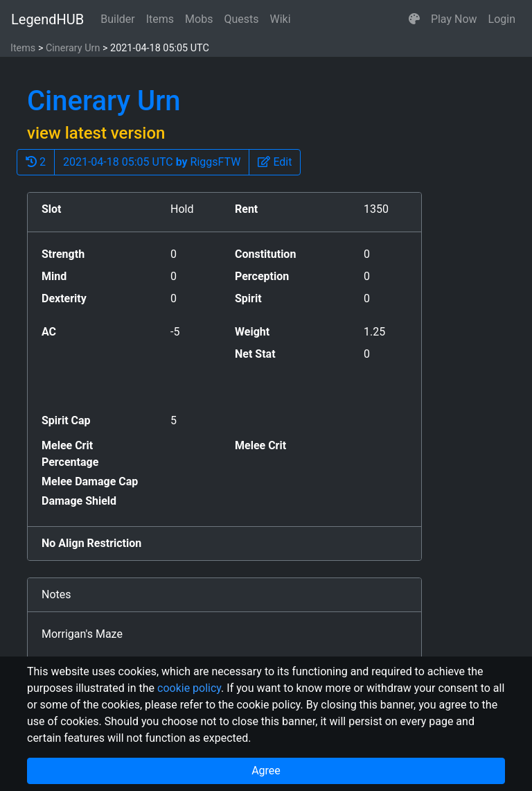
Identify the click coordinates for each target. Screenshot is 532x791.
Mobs (199, 19)
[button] (414, 19)
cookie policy (189, 688)
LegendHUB (47, 19)
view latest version (96, 133)
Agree (266, 771)
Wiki (281, 19)
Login (502, 19)
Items (160, 19)
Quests (241, 19)
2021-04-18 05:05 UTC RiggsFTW (152, 162)
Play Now (454, 19)
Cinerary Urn (73, 48)
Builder (118, 19)
